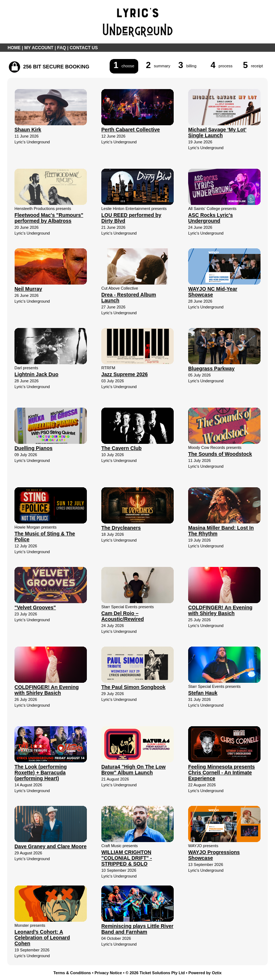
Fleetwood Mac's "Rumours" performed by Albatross (49, 218)
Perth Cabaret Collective (131, 130)
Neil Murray (28, 289)
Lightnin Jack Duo (36, 374)
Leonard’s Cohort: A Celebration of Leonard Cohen (42, 938)
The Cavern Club (121, 448)
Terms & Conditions (72, 973)
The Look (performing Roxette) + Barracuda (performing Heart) (41, 773)
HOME (14, 48)
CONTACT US (84, 48)
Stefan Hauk (203, 693)
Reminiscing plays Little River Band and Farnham (137, 929)
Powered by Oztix (205, 973)
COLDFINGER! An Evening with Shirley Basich (220, 610)
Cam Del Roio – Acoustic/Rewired (122, 616)
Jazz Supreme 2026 (124, 374)
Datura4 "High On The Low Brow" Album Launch (134, 770)
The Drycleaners (121, 528)
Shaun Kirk (28, 130)
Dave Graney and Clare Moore (50, 846)
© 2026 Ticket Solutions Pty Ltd (155, 973)
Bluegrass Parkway (211, 369)
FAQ (62, 48)
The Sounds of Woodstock (220, 454)
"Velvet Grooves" (35, 607)
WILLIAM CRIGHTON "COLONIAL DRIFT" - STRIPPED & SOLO (127, 858)
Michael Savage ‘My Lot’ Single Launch (217, 133)
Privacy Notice (108, 973)
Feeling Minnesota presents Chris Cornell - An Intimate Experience (221, 773)
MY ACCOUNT (39, 48)
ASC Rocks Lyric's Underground (210, 218)
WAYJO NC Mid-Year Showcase (213, 292)
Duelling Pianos (33, 448)
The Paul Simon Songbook (133, 687)
